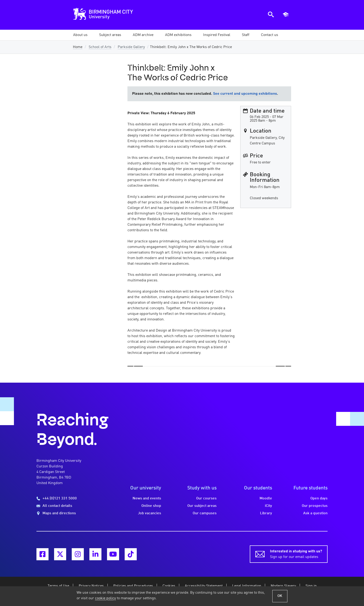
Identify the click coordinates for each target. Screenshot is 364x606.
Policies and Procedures (133, 586)
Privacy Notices (91, 586)
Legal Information (247, 586)
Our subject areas (202, 506)
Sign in (311, 586)
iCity (268, 506)
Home (78, 47)
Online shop (151, 506)
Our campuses (205, 513)
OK (280, 596)
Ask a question (315, 513)
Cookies (169, 586)
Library (266, 513)
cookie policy (105, 598)
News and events (147, 498)
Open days (319, 498)
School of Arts (100, 47)
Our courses (206, 498)
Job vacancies (149, 513)
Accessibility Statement (204, 586)
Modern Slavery (283, 586)
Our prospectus (315, 506)
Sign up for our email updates (296, 554)
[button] (80, 35)
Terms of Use (58, 586)
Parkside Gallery (131, 47)
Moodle (266, 498)
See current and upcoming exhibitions (245, 94)
